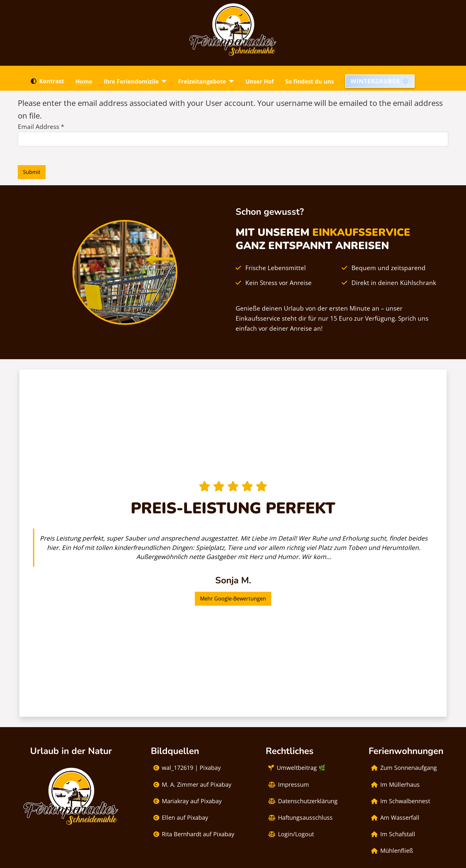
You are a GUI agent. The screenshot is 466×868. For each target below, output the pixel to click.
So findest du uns (310, 81)
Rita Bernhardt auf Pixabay (193, 834)
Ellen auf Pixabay (179, 818)
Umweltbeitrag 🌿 (296, 768)
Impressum (287, 785)
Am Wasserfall (394, 818)
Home (84, 81)
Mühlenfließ (391, 851)
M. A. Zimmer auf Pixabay (191, 785)
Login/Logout (290, 834)
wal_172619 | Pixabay (186, 768)
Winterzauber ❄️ (380, 81)
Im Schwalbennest (399, 801)
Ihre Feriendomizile (131, 81)
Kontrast (46, 81)
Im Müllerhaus (394, 785)
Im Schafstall (392, 834)
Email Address (41, 126)
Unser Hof (260, 81)
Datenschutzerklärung (302, 801)
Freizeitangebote (202, 81)
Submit (32, 172)
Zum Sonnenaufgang (403, 768)
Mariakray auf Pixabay (186, 801)
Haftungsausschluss (299, 818)
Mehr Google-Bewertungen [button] (233, 599)
